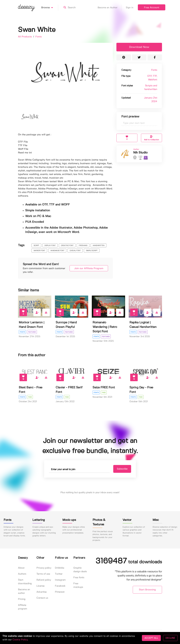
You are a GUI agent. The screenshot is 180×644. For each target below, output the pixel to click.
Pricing (22, 599)
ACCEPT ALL (151, 638)
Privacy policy (44, 568)
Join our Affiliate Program (87, 268)
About (21, 568)
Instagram (60, 580)
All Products (25, 37)
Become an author (24, 591)
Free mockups (78, 585)
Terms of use (43, 574)
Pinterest (60, 592)
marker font (39, 251)
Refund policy (44, 580)
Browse (50, 8)
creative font (67, 246)
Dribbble (59, 568)
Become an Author (109, 8)
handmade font (57, 251)
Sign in (130, 8)
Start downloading (25, 582)
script (36, 246)
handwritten (99, 246)
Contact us (42, 598)
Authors (22, 574)
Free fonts (79, 578)
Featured (32, 332)
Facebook (60, 586)
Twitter (59, 574)
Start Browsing (147, 590)
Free (30, 397)
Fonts (39, 37)
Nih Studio (140, 153)
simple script (92, 251)
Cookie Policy (20, 640)
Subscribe (120, 469)
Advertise (42, 592)
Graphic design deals (80, 570)
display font (50, 246)
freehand (83, 246)
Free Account (152, 8)
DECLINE (170, 638)
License (40, 586)
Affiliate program (23, 607)
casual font (75, 251)
